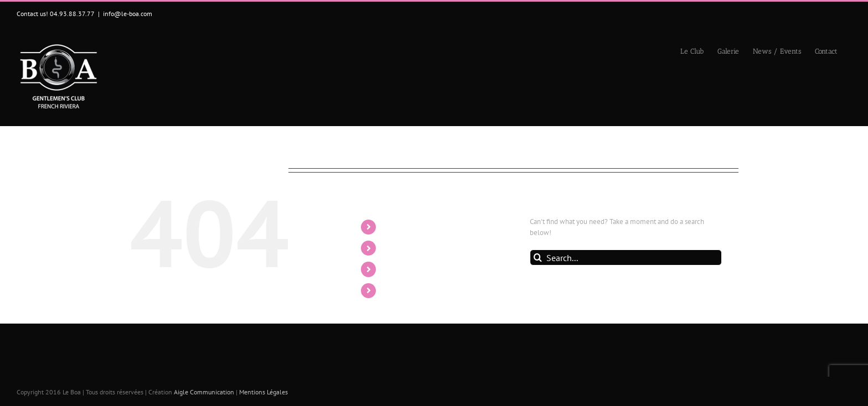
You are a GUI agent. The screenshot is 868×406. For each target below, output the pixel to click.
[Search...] (626, 257)
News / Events (410, 269)
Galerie (396, 248)
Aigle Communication (204, 392)
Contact (397, 290)
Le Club (397, 227)
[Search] (538, 257)
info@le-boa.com (128, 14)
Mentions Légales (263, 392)
